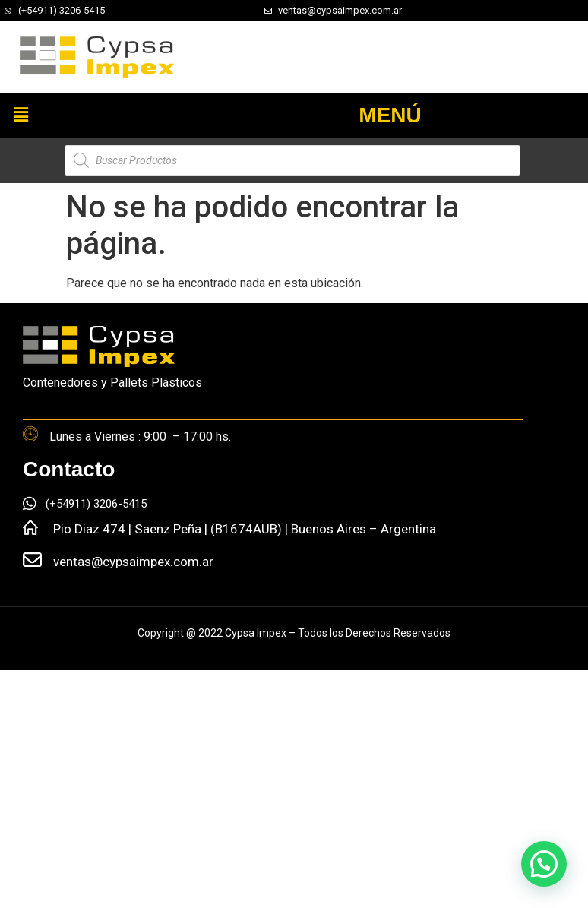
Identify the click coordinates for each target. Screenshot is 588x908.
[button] (21, 115)
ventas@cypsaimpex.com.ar (133, 562)
